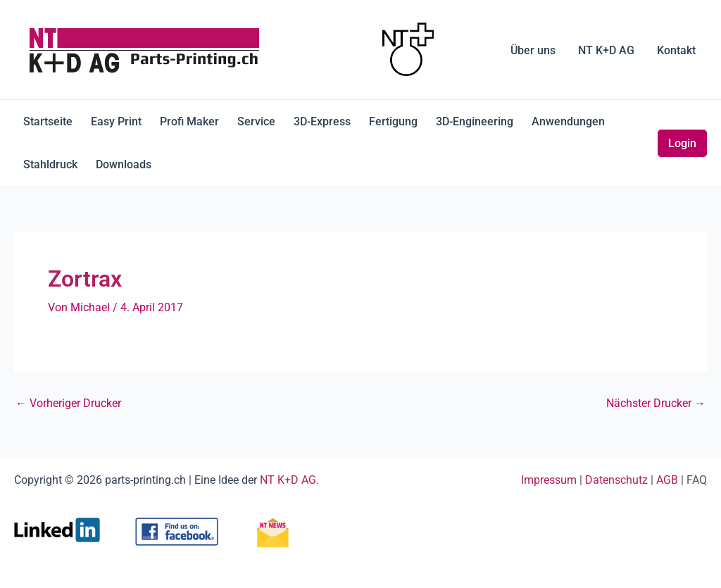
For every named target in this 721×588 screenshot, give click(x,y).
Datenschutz (616, 480)
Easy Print (116, 121)
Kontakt (676, 50)
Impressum (549, 480)
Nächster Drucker (656, 404)
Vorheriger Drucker (68, 404)
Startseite (48, 121)
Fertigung (393, 121)
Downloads (124, 164)
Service (256, 121)
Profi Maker (189, 121)
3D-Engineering (475, 121)
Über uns (533, 50)
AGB (667, 480)
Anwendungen (568, 121)
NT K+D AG (606, 50)
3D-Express (322, 121)
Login (682, 143)
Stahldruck (50, 164)
